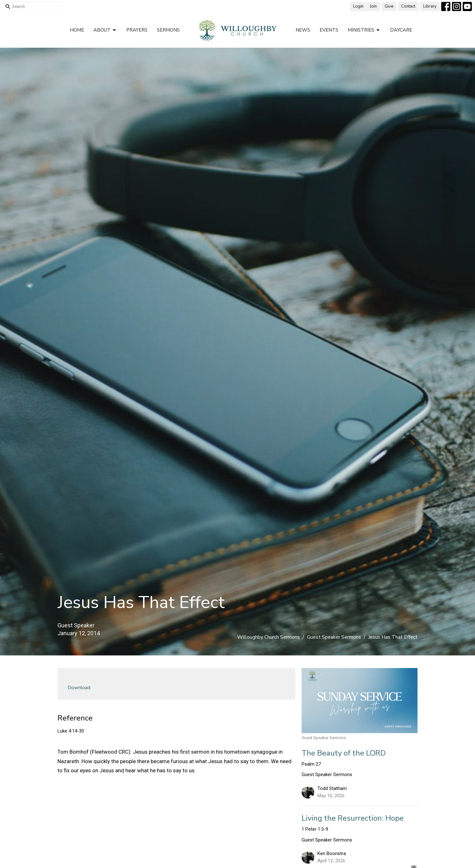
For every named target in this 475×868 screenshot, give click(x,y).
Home (77, 30)
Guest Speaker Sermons (334, 637)
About (105, 30)
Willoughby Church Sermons (268, 637)
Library (430, 6)
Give (389, 6)
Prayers (137, 30)
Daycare (401, 30)
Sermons (168, 30)
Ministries (364, 30)
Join (373, 6)
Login (358, 6)
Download (79, 688)
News (303, 30)
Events (329, 30)
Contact (408, 6)
